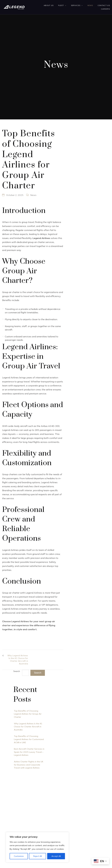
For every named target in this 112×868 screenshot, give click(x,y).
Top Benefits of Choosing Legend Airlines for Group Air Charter (28, 714)
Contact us (104, 5)
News (90, 5)
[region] (37, 847)
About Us (49, 5)
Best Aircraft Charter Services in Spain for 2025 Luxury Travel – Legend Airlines (29, 752)
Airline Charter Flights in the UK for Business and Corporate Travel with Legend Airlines (29, 765)
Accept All (56, 856)
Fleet (61, 5)
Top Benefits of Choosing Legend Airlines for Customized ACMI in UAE (29, 739)
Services (76, 5)
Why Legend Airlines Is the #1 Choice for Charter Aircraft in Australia (18, 660)
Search (17, 671)
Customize (19, 856)
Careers (105, 9)
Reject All (38, 856)
